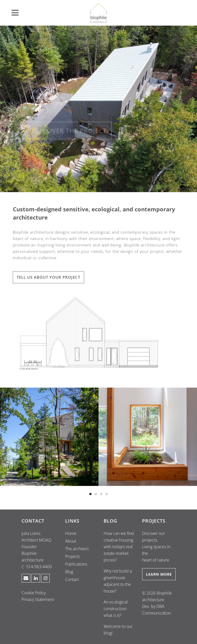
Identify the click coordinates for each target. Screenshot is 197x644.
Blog (69, 572)
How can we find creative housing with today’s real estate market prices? (119, 547)
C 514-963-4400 (37, 567)
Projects (72, 556)
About (71, 541)
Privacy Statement (38, 599)
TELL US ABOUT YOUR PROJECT (48, 277)
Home (71, 533)
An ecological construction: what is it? (116, 609)
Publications (76, 564)
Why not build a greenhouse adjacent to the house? (118, 581)
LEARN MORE (159, 574)
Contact (72, 579)
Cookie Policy (34, 593)
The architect (77, 549)
